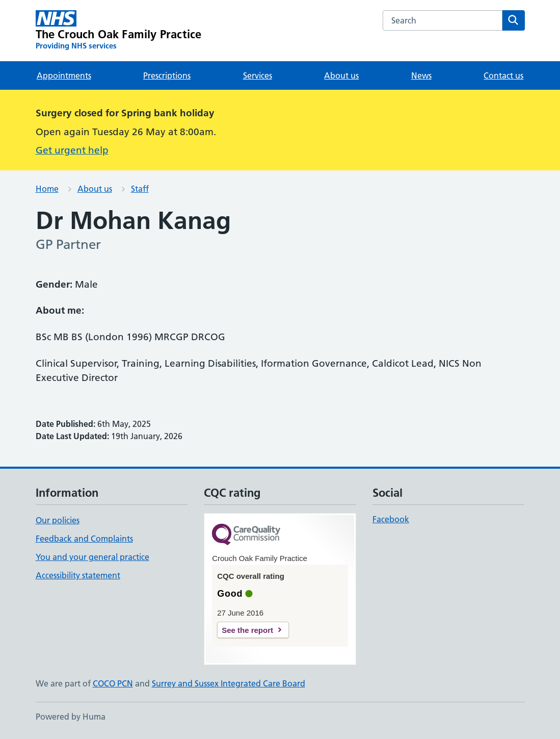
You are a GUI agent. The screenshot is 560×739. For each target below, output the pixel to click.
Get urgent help (72, 150)
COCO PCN (113, 683)
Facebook (391, 519)
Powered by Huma (71, 717)
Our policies (58, 520)
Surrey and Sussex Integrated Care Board (229, 683)
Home (47, 189)
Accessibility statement (78, 575)
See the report (247, 630)
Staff (140, 189)
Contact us (503, 75)
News (421, 75)
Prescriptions (167, 75)
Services (258, 75)
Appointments (64, 75)
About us (341, 75)
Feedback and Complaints (84, 539)
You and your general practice (92, 557)
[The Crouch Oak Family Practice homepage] (119, 31)
